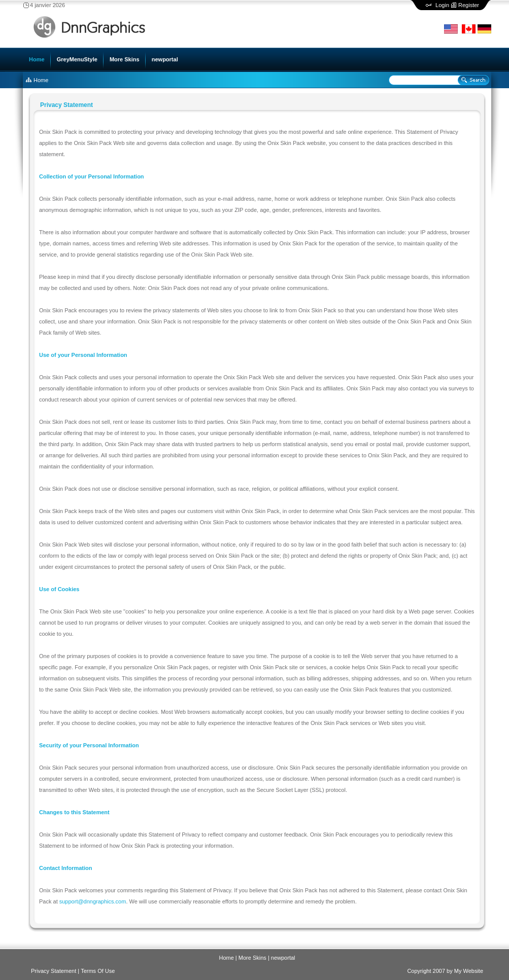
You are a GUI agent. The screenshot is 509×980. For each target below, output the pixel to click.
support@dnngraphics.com (93, 901)
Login (442, 5)
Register (469, 5)
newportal (283, 958)
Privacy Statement (54, 971)
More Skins (252, 958)
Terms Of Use (98, 971)
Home (41, 80)
